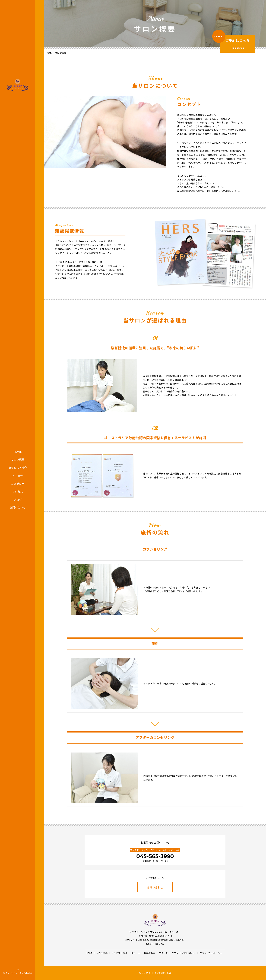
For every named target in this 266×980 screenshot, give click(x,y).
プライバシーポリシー (211, 953)
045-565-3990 (155, 856)
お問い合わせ (18, 507)
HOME (18, 452)
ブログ (18, 499)
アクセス (18, 491)
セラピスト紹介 (18, 468)
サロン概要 (18, 459)
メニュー (18, 475)
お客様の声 (18, 484)
